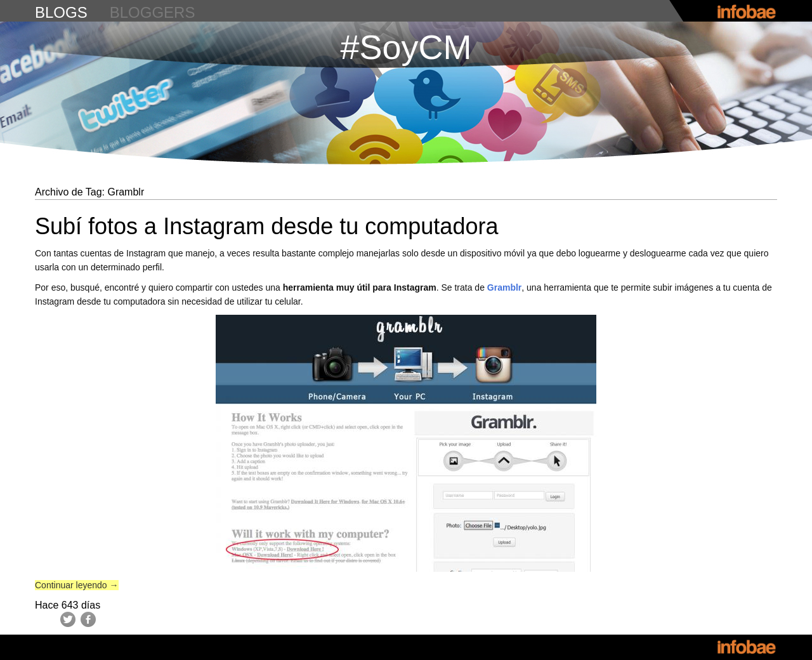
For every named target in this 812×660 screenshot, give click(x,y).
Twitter (68, 619)
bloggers (153, 12)
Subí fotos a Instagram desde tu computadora (266, 226)
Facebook (88, 619)
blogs (61, 12)
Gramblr (504, 287)
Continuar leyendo (77, 585)
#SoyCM (406, 47)
